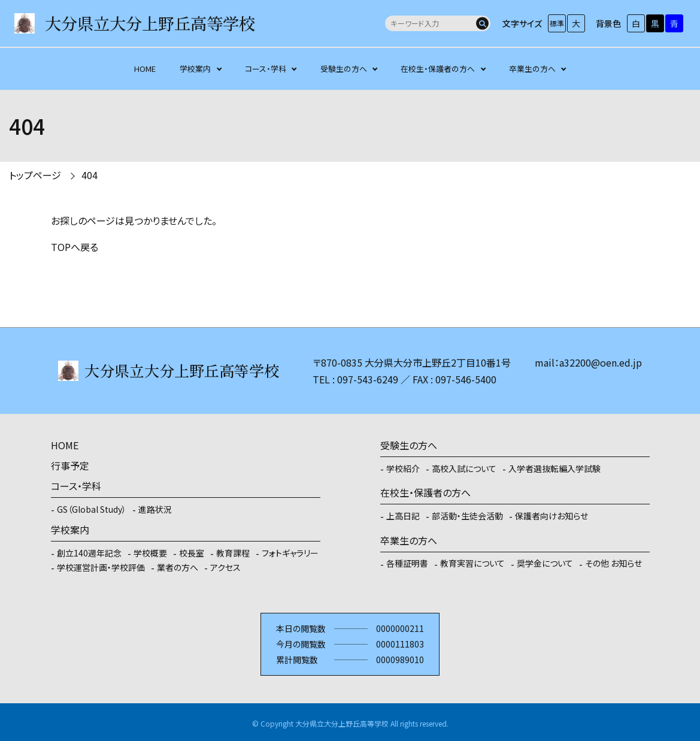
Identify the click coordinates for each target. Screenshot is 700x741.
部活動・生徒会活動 (467, 516)
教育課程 (233, 553)
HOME (145, 69)
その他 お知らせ (613, 563)
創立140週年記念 (89, 553)
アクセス (225, 567)
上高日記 (403, 516)
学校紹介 (403, 468)
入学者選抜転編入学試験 (554, 468)
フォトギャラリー (290, 553)
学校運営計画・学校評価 (101, 567)
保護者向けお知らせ (551, 516)
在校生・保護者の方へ (438, 69)
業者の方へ (178, 567)
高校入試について (464, 468)
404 (90, 175)
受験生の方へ (344, 69)
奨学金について (545, 563)
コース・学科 (266, 69)
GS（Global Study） (92, 509)
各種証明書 (407, 563)
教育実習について (472, 563)
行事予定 (70, 465)
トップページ (35, 175)
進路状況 (155, 509)
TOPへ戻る (75, 247)
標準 (557, 23)
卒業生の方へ (532, 69)
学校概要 (150, 553)
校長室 (192, 553)
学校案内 (195, 69)
